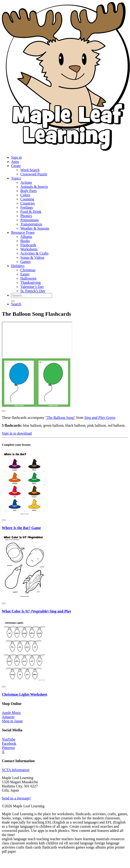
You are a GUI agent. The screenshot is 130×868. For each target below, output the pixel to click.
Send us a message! (16, 798)
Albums (26, 237)
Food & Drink (31, 212)
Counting (27, 199)
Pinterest (8, 748)
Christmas (28, 270)
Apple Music (11, 713)
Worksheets (29, 249)
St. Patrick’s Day (33, 291)
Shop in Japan (12, 721)
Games (25, 262)
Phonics (26, 216)
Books (25, 241)
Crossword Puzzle (34, 174)
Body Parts (29, 191)
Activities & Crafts (34, 253)
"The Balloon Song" (60, 418)
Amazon (8, 717)
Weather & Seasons (35, 228)
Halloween (28, 278)
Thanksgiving (31, 282)
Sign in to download (17, 433)
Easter (25, 274)
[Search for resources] (32, 295)
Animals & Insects (34, 187)
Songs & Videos (32, 257)
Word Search (30, 170)
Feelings (27, 207)
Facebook (9, 743)
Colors (25, 195)
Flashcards (28, 245)
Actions (26, 182)
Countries (28, 203)
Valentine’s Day (32, 287)
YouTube (9, 739)
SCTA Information (16, 770)
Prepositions (29, 220)
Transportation (31, 224)
